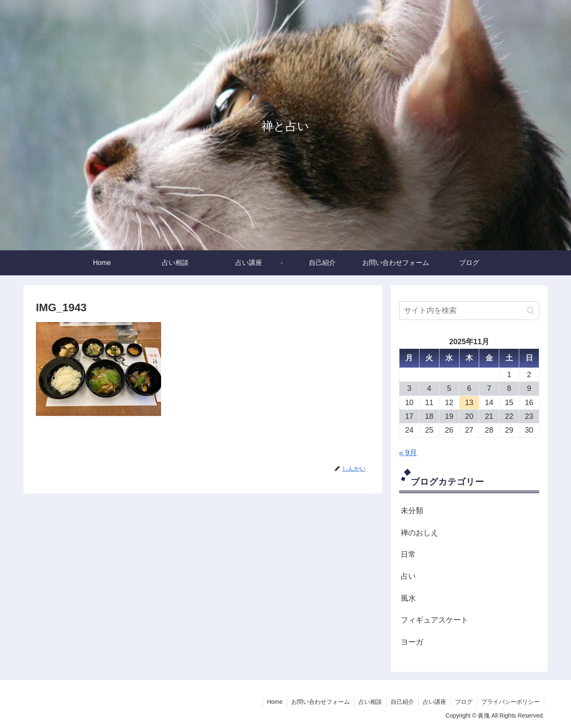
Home (275, 702)
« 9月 (408, 453)
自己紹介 (402, 702)
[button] (531, 311)
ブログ (464, 702)
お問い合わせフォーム (321, 702)
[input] (469, 311)
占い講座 (435, 702)
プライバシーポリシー (510, 702)
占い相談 (370, 702)
